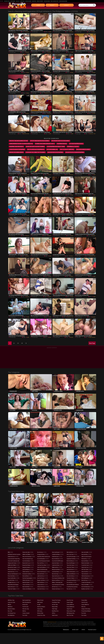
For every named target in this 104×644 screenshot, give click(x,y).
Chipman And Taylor (12, 563)
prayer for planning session (16, 152)
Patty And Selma (11, 576)
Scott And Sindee (26, 561)
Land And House (70, 570)
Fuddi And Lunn (55, 557)
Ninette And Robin (56, 570)
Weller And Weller (26, 555)
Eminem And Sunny (56, 589)
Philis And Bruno (41, 583)
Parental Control (92, 630)
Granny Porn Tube (41, 615)
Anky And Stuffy (85, 552)
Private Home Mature (86, 611)
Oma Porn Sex (84, 602)
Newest (52, 5)
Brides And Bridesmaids (42, 570)
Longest (66, 5)
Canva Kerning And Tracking (58, 585)
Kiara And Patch (41, 574)
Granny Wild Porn (85, 605)
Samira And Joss (85, 567)
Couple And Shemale (86, 583)
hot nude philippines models (77, 144)
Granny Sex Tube (11, 602)
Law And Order (11, 580)
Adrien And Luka (26, 580)
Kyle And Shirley (85, 561)
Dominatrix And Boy (27, 574)
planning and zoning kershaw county (45, 144)
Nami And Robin (26, 587)
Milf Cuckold (40, 602)
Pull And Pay (84, 559)
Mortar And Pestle (12, 570)
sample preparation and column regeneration (21, 144)
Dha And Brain (26, 576)
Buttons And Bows (56, 580)
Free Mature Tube (56, 602)
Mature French (40, 600)
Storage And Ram (41, 555)
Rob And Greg (55, 574)
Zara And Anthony (71, 576)
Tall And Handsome (86, 576)
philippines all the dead (74, 147)
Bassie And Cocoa (26, 563)
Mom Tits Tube (70, 615)
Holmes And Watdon (27, 589)
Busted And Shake (26, 565)
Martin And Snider (85, 563)
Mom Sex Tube (26, 609)
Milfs (9, 552)
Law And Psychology (71, 557)
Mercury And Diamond (13, 574)
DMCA (83, 630)
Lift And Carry (55, 587)
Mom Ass (83, 607)
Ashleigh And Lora (12, 583)
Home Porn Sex (70, 600)
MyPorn (24, 611)
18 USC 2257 (75, 630)
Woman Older (40, 613)
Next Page (92, 343)
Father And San (26, 572)
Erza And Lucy (70, 583)
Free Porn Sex (25, 607)
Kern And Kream (41, 578)
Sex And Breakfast (41, 559)
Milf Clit (18, 1)
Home (38, 5)
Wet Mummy (13, 1)
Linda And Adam (55, 563)
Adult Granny (55, 615)
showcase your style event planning (36, 147)
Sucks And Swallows (41, 567)
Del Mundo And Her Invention (14, 555)
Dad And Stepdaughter (27, 578)
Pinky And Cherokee (27, 557)
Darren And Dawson (42, 572)
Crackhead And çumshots (72, 587)
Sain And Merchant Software (73, 585)
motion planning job (53, 150)
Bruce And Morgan (71, 563)
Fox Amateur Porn (12, 613)
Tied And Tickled (70, 578)
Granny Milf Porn (70, 605)
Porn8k (39, 605)
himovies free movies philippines (56, 152)
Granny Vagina (70, 602)
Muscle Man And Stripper (13, 585)
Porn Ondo (25, 615)
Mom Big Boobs (47, 1)
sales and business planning (85, 150)
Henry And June (70, 555)
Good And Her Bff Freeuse (58, 561)
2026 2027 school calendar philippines (76, 152)
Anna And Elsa (84, 555)
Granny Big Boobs (71, 607)
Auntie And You (11, 572)
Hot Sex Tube (55, 605)
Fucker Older (40, 609)
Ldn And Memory (26, 570)
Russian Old (25, 605)
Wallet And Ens (55, 567)
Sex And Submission (86, 587)
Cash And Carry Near (42, 565)
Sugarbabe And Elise (71, 559)
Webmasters (66, 630)
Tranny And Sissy (26, 585)
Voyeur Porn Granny (56, 600)
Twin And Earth (85, 574)
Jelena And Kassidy (71, 572)
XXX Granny (40, 611)
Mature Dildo (55, 607)
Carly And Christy (41, 589)
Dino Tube (34, 1)
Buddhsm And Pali (85, 589)
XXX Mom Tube (7, 1)
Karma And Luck (11, 587)
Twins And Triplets (12, 589)
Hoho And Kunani (56, 552)
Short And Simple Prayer (28, 559)
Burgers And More (41, 580)
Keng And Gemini (26, 567)
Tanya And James (70, 565)
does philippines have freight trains (57, 147)
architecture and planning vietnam (19, 141)
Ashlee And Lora (11, 557)
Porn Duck (84, 613)
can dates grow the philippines (17, 150)
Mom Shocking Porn (63, 1)
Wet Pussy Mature (41, 607)
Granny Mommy (40, 1)
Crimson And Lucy (41, 587)
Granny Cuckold (26, 613)
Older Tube (22, 1)
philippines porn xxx (62, 144)
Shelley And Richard (71, 574)
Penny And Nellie (85, 585)
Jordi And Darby (56, 572)
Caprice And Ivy (41, 585)
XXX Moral (10, 607)
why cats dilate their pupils (68, 150)
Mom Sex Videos (28, 1)
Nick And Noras (70, 552)
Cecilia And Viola (56, 565)
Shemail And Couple (12, 567)
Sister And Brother (12, 578)
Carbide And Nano (56, 555)
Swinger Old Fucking (86, 609)
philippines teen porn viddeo (17, 147)
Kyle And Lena (84, 580)
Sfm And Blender (85, 578)
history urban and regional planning (40, 141)
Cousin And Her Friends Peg (14, 559)
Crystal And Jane (85, 565)
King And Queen (26, 583)
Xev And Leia (40, 552)
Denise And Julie (26, 552)
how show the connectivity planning (36, 152)
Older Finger (55, 609)
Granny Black (84, 600)
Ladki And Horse (41, 576)
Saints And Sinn (85, 572)
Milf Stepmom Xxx (71, 613)
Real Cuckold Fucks (54, 1)
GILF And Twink (85, 570)
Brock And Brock (56, 559)
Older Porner (70, 609)
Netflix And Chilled (12, 565)
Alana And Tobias (70, 567)
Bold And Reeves (70, 561)
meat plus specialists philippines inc (36, 150)
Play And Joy (69, 589)
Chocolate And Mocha (71, 580)
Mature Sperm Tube (71, 611)
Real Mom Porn (55, 611)
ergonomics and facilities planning (61, 141)
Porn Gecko (84, 615)
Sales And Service (56, 576)
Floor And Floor (41, 563)
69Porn (54, 613)
